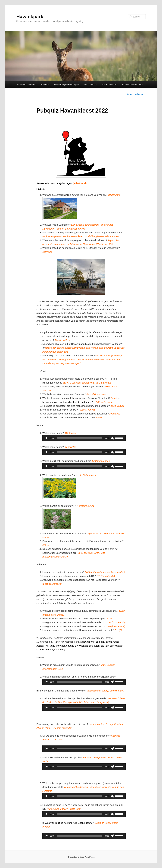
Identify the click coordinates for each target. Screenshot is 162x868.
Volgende (140, 94)
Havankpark (30, 17)
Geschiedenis (90, 85)
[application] (84, 438)
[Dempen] (113, 438)
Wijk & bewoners (109, 85)
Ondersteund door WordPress (81, 857)
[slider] (79, 438)
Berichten (45, 85)
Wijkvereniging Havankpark (67, 85)
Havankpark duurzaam (132, 85)
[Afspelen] (47, 438)
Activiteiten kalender (26, 85)
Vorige (128, 94)
